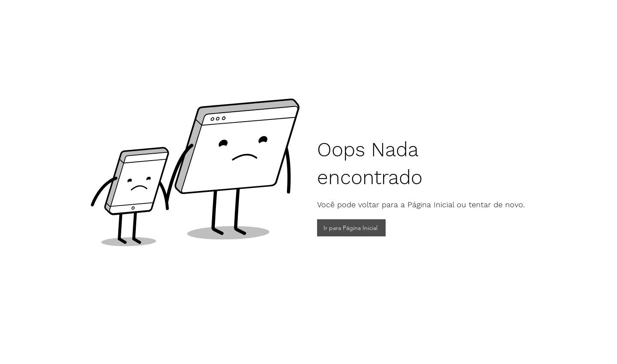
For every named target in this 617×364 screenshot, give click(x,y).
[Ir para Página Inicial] (351, 228)
